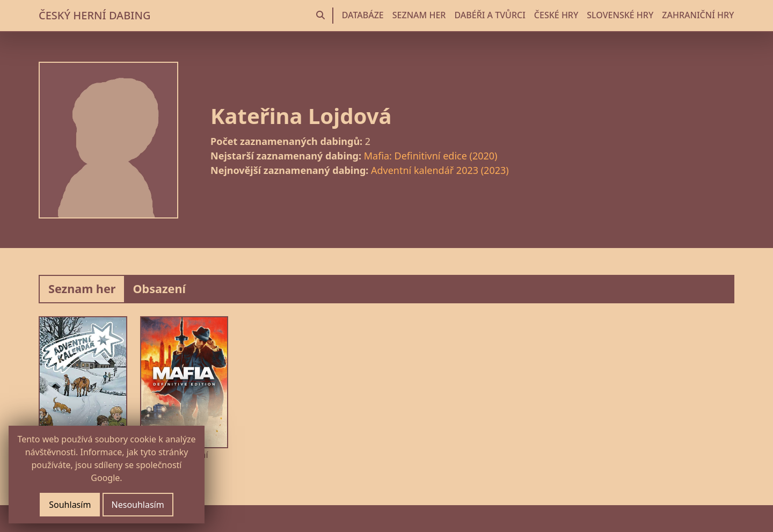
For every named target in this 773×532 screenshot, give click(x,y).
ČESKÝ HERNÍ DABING (94, 15)
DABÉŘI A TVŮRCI (490, 15)
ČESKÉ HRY (556, 15)
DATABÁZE (363, 15)
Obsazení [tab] (159, 289)
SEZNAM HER (419, 15)
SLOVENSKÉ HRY (620, 15)
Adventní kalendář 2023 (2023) (440, 170)
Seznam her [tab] (82, 289)
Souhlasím (70, 505)
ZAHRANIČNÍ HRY (698, 15)
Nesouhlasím (138, 505)
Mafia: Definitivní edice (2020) (431, 156)
